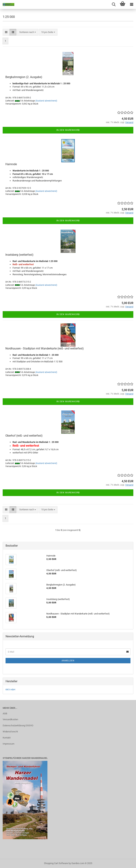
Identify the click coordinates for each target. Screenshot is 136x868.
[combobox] (28, 32)
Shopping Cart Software (56, 863)
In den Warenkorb (68, 130)
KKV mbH (10, 690)
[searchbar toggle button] (114, 4)
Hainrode (11, 164)
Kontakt (7, 738)
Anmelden (68, 661)
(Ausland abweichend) (46, 101)
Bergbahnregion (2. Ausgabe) (24, 77)
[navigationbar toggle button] (132, 4)
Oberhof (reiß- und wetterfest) (24, 436)
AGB (5, 713)
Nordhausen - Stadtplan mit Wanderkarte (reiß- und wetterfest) (45, 348)
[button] (6, 32)
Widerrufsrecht (10, 732)
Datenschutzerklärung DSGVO (18, 725)
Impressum (8, 744)
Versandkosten (10, 719)
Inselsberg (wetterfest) (19, 255)
